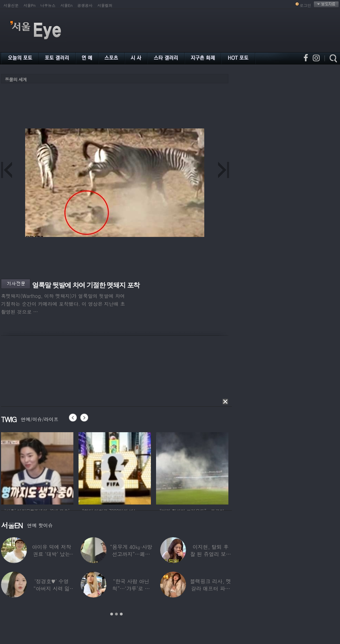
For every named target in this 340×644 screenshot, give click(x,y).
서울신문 (11, 5)
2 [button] (116, 614)
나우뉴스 (48, 5)
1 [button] (112, 614)
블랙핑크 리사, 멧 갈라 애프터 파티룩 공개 (211, 588)
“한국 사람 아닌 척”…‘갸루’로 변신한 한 (131, 588)
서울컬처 (105, 5)
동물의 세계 (16, 79)
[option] (37, 467)
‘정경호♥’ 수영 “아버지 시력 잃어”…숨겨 (52, 588)
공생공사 (85, 5)
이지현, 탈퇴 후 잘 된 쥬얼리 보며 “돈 (211, 554)
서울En (66, 5)
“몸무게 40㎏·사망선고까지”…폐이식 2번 (131, 554)
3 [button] (121, 614)
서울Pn (29, 5)
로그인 (305, 5)
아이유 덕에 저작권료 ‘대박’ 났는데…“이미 (52, 554)
